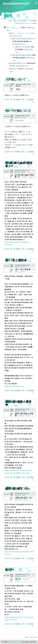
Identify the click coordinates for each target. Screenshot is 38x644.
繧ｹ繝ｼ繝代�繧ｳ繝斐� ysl (25, 39)
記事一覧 (12, 21)
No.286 (7, 116)
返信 (16, 99)
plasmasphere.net (16, 3)
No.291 (7, 171)
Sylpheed (32, 637)
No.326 (7, 410)
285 (8, 28)
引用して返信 (26, 99)
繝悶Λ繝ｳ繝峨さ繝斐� (23, 55)
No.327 (7, 494)
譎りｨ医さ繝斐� (24, 47)
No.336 (7, 266)
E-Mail (24, 177)
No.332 (7, 575)
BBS (8, 16)
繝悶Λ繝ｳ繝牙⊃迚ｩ (19, 63)
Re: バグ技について (20, 33)
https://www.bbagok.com (14, 386)
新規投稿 (21, 21)
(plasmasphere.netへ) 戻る (25, 23)
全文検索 (31, 21)
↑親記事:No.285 (25, 116)
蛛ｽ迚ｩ (15, 69)
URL (31, 177)
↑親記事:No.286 (24, 171)
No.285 (7, 85)
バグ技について (15, 28)
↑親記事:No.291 (25, 266)
